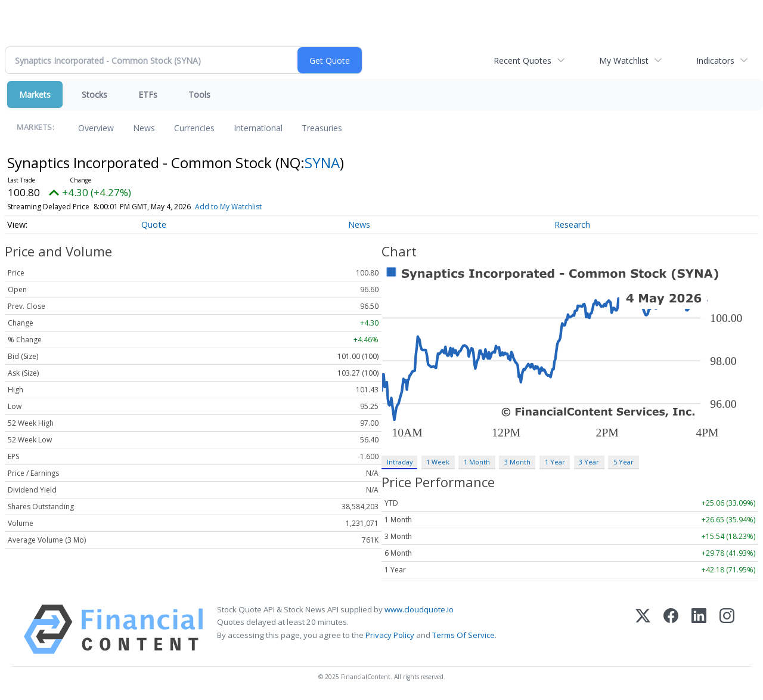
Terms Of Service (463, 635)
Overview (96, 128)
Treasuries (322, 128)
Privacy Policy (390, 635)
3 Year (589, 462)
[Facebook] (671, 629)
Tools (199, 95)
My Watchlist (624, 61)
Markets (35, 95)
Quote (154, 224)
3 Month (517, 462)
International (258, 128)
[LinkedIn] (699, 629)
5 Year (624, 462)
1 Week (438, 462)
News (144, 128)
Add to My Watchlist (228, 207)
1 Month (477, 462)
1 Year (555, 462)
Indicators (715, 61)
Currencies (194, 128)
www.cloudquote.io (419, 609)
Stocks (94, 95)
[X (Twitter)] (643, 629)
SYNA (322, 162)
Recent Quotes (522, 61)
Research (572, 224)
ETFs (148, 95)
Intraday (400, 462)
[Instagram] (727, 629)
